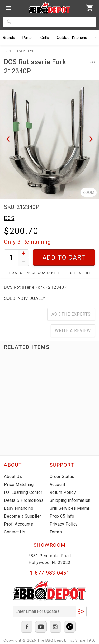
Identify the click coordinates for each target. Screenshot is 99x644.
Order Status (62, 477)
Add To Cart (64, 258)
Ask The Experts (71, 314)
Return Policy (63, 492)
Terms (56, 532)
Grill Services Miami (69, 508)
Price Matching (19, 484)
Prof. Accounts (18, 524)
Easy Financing (19, 508)
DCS (9, 218)
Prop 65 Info (62, 516)
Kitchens (72, 38)
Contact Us (15, 532)
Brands (9, 38)
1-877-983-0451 (49, 573)
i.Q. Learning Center (23, 492)
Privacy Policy (64, 524)
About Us (13, 477)
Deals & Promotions (24, 500)
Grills (45, 38)
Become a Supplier (23, 516)
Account (58, 484)
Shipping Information (70, 500)
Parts (27, 38)
